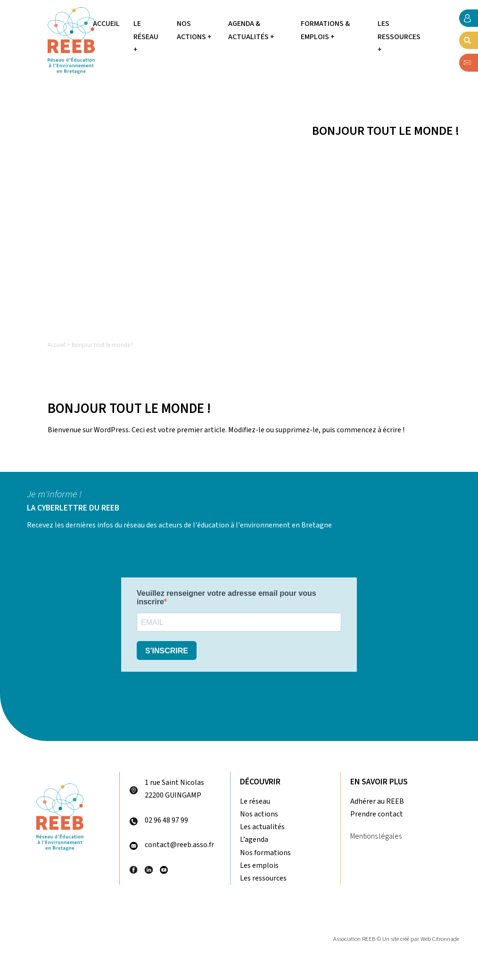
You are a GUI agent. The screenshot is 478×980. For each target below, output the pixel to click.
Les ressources (263, 878)
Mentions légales (376, 836)
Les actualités (262, 827)
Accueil (106, 24)
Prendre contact (377, 814)
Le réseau (255, 801)
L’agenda (254, 840)
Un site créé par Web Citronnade (421, 939)
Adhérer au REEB (377, 801)
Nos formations (265, 853)
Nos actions (259, 814)
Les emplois (259, 865)
